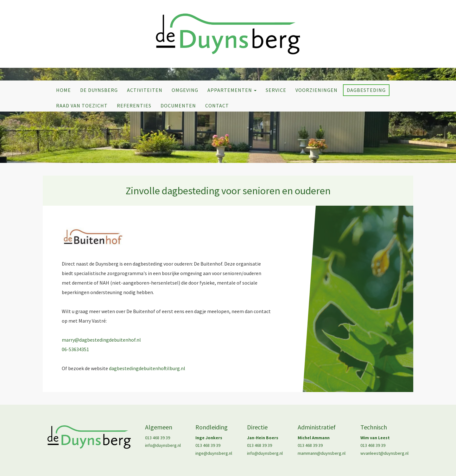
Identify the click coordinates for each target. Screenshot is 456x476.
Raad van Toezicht (82, 106)
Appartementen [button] (232, 90)
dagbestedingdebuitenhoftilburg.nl (147, 368)
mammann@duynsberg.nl (322, 453)
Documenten (178, 106)
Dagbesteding (366, 90)
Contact (217, 106)
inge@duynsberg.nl (214, 453)
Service (276, 90)
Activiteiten (145, 90)
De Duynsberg (99, 90)
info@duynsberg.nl (163, 445)
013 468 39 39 (158, 438)
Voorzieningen (317, 90)
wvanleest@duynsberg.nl (384, 453)
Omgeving (185, 90)
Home (63, 90)
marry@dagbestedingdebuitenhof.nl (101, 340)
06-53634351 (75, 349)
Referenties (134, 106)
